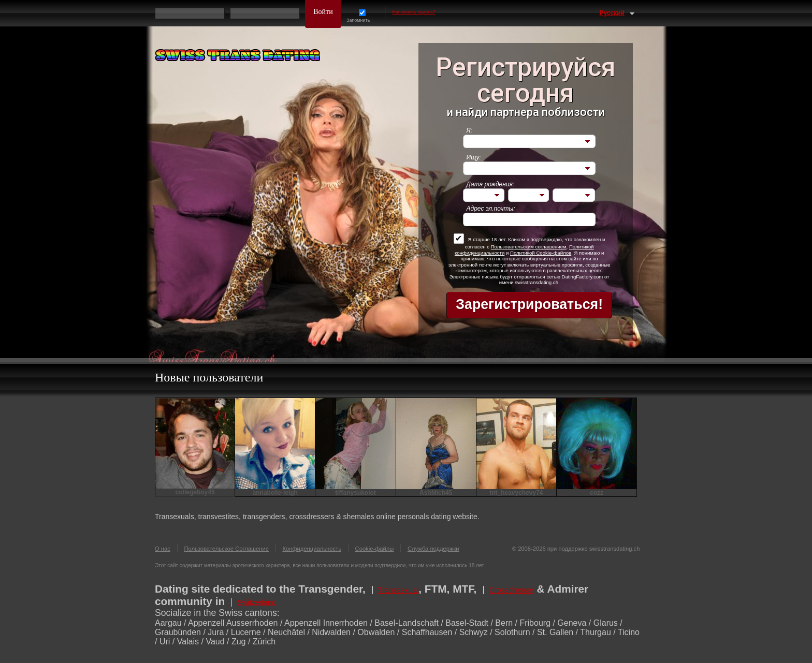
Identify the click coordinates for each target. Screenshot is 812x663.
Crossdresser (511, 590)
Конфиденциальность (312, 549)
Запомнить (362, 16)
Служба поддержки (433, 549)
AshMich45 (436, 493)
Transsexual (398, 590)
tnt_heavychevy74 (516, 493)
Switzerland (257, 602)
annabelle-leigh (275, 493)
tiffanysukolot (356, 493)
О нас (163, 549)
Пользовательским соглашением (529, 247)
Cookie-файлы (375, 549)
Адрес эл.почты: (491, 209)
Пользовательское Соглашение (226, 549)
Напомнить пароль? (414, 12)
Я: (470, 130)
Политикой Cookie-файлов (541, 253)
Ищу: (474, 157)
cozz (597, 493)
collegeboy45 (195, 492)
